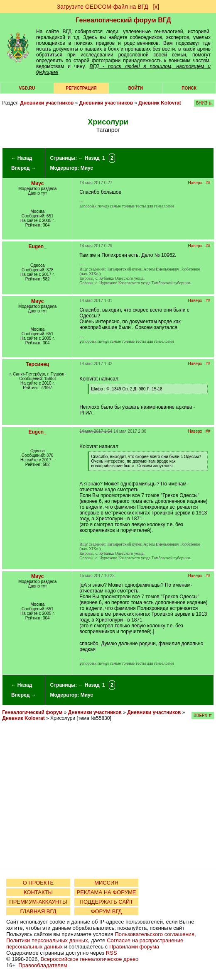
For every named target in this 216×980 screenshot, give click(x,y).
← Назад (21, 158)
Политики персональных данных (47, 940)
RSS (112, 953)
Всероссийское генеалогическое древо (90, 959)
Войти (136, 88)
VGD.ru (27, 88)
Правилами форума (134, 947)
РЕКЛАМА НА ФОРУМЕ (106, 892)
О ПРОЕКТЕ (38, 883)
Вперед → (24, 168)
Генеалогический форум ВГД (123, 20)
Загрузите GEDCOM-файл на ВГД (103, 7)
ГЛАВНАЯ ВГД (38, 911)
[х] (156, 7)
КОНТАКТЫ (38, 892)
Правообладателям (43, 965)
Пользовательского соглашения (155, 934)
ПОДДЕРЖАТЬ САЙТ (107, 902)
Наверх (195, 183)
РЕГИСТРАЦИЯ (81, 88)
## (208, 183)
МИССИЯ (106, 883)
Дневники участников (47, 103)
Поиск (189, 88)
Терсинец (37, 364)
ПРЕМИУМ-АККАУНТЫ (38, 902)
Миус (87, 168)
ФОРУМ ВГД (107, 911)
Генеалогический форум (32, 712)
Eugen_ (38, 246)
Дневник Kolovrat (160, 103)
